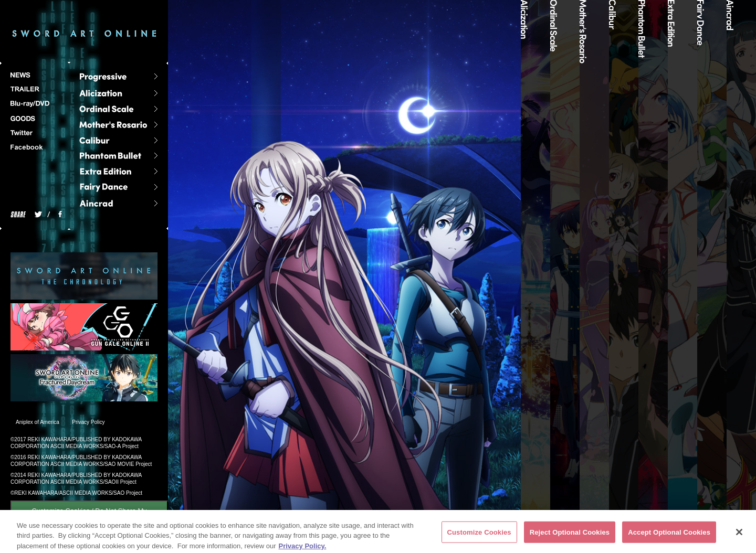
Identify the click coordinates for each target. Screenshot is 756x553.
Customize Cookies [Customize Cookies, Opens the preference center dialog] (479, 535)
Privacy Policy (88, 422)
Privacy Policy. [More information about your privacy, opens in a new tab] (303, 549)
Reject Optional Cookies (570, 535)
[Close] (739, 535)
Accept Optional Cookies (669, 535)
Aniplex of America (38, 422)
